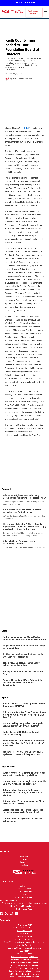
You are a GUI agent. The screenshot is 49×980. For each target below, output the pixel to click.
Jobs (24, 895)
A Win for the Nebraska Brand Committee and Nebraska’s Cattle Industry (23, 511)
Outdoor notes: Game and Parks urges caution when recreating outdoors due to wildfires (22, 793)
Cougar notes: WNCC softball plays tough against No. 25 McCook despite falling (23, 753)
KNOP (27, 128)
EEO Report (24, 951)
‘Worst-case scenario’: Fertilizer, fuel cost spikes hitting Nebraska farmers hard (23, 811)
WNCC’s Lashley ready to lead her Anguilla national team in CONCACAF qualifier (23, 725)
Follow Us (5, 852)
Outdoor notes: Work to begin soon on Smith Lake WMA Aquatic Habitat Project (24, 783)
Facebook (24, 856)
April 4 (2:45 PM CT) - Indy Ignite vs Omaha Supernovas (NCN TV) (24, 705)
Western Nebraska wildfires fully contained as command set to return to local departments (23, 683)
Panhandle (5, 920)
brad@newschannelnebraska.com (24, 977)
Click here (6, 903)
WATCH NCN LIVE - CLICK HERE (24, 3)
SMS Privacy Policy (24, 909)
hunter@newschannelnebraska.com (24, 971)
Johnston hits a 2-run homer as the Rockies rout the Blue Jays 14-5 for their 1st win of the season (24, 743)
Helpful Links (6, 881)
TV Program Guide (24, 892)
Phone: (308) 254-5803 (24, 939)
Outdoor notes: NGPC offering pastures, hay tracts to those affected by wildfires (24, 774)
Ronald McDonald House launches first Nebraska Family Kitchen (21, 664)
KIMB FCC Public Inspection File (24, 962)
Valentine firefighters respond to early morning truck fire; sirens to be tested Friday (24, 497)
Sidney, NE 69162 (24, 936)
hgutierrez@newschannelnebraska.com (24, 948)
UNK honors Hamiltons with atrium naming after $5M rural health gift (23, 655)
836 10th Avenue (24, 931)
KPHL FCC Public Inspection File (24, 965)
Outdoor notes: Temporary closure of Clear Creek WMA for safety (23, 802)
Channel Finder (24, 889)
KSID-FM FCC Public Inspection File (24, 960)
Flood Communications (25, 897)
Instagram (24, 862)
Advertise (24, 886)
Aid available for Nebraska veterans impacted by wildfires (20, 542)
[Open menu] (45, 12)
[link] (24, 500)
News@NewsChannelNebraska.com (29, 942)
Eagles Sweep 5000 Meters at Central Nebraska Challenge (21, 733)
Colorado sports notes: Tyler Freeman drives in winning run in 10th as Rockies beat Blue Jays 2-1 (24, 715)
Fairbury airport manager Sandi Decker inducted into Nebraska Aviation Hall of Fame (24, 638)
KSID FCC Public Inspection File (24, 957)
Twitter (24, 859)
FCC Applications (24, 954)
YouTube (24, 865)
